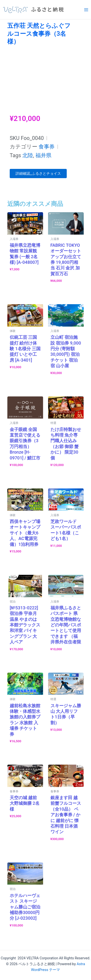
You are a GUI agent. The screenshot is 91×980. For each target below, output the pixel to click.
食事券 (47, 147)
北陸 (28, 155)
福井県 (43, 155)
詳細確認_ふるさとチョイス (38, 174)
